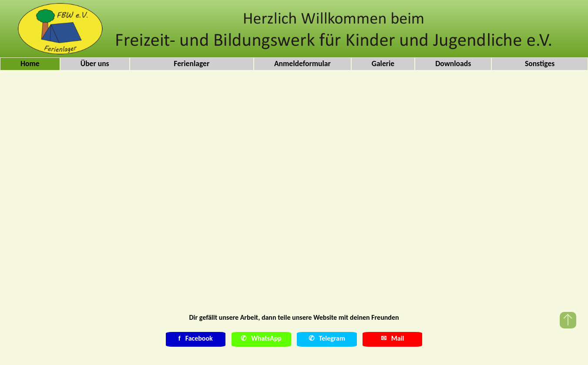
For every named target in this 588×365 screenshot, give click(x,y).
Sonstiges (540, 64)
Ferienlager (192, 64)
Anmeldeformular (302, 64)
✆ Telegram (327, 338)
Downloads (453, 64)
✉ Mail (393, 338)
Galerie (383, 64)
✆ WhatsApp (261, 338)
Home (30, 64)
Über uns (95, 64)
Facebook (196, 338)
